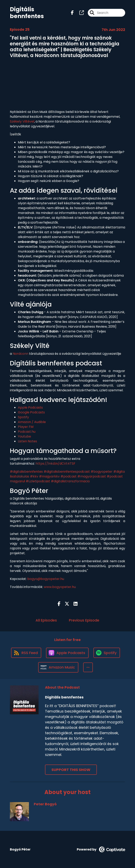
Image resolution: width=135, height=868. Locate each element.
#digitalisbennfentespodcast (67, 472)
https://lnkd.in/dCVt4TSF (55, 464)
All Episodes (46, 620)
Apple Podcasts (30, 407)
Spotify (23, 417)
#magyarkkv (49, 476)
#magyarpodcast (92, 476)
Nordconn (20, 354)
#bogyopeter (102, 472)
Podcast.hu (27, 432)
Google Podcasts (31, 412)
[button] (88, 667)
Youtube (24, 436)
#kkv (34, 476)
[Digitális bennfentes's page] (79, 13)
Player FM (26, 427)
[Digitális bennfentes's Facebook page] (72, 13)
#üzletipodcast (38, 481)
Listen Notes (27, 441)
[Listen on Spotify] (107, 653)
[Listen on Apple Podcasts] (67, 653)
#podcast (69, 476)
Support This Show (71, 770)
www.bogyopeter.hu (60, 587)
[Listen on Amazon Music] (58, 667)
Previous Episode (84, 620)
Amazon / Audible (32, 422)
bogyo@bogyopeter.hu (46, 579)
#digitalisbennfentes (26, 472)
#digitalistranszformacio (70, 481)
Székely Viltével (22, 121)
